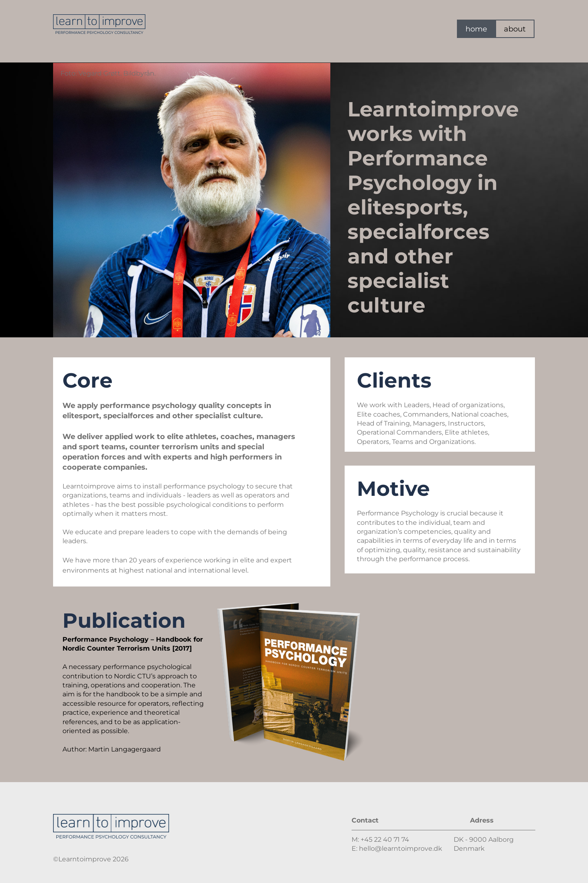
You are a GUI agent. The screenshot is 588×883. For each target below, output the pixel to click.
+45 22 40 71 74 (385, 840)
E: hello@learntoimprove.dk (397, 848)
